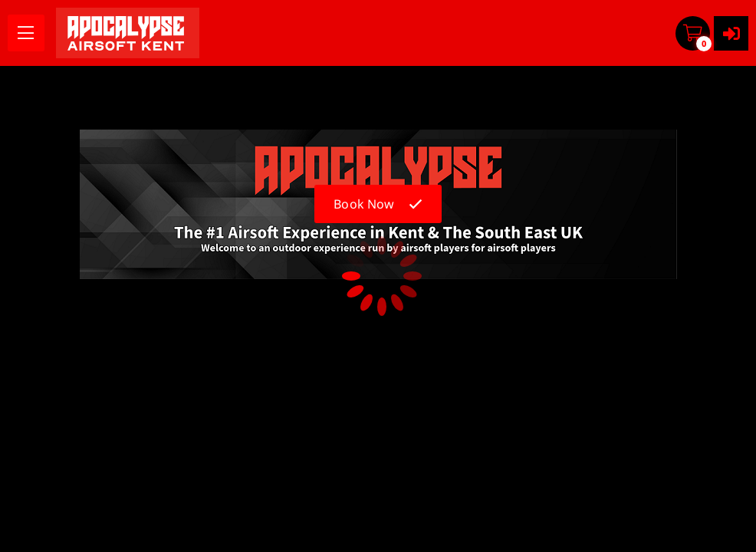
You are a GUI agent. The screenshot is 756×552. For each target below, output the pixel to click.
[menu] (26, 33)
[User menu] (731, 33)
